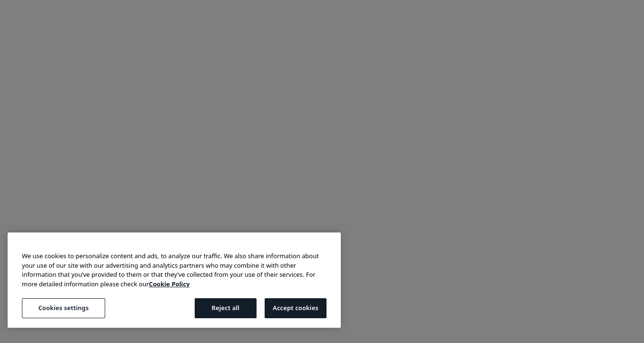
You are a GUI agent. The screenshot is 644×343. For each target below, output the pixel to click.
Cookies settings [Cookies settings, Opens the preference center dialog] (63, 308)
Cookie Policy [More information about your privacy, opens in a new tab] (169, 284)
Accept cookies (296, 308)
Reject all (225, 308)
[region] (174, 280)
